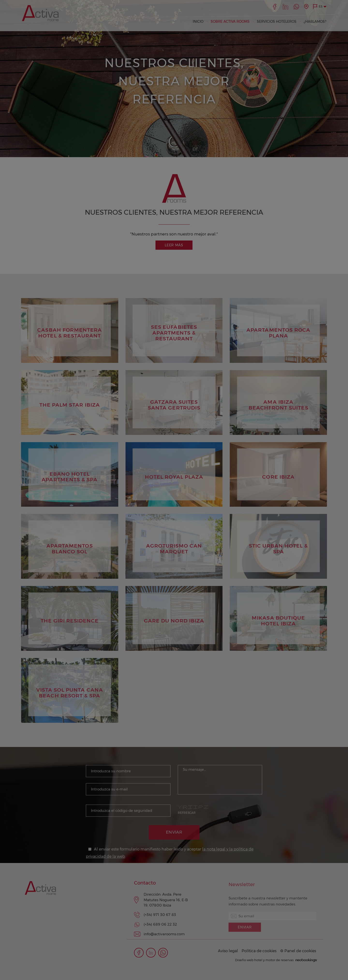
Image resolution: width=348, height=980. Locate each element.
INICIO (198, 22)
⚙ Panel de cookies (298, 951)
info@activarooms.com (164, 934)
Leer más (174, 245)
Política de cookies (259, 951)
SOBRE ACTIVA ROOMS (230, 22)
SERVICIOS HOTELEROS (277, 22)
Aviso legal (228, 951)
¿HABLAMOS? (315, 22)
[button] (319, 7)
